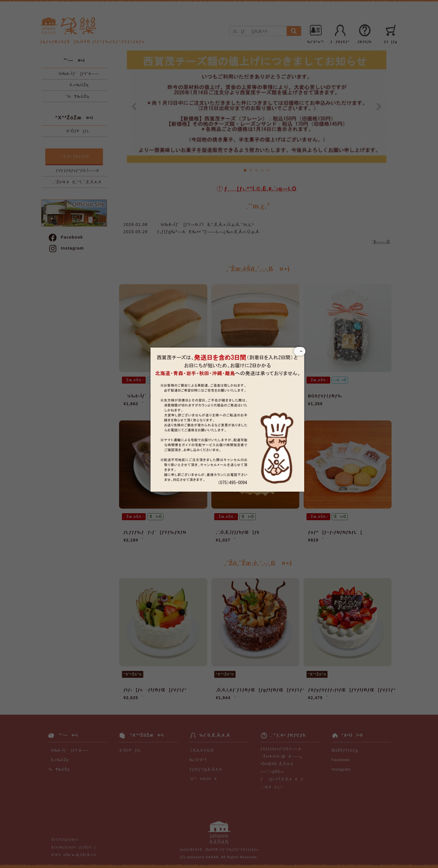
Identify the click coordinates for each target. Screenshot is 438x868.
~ (299, 351)
